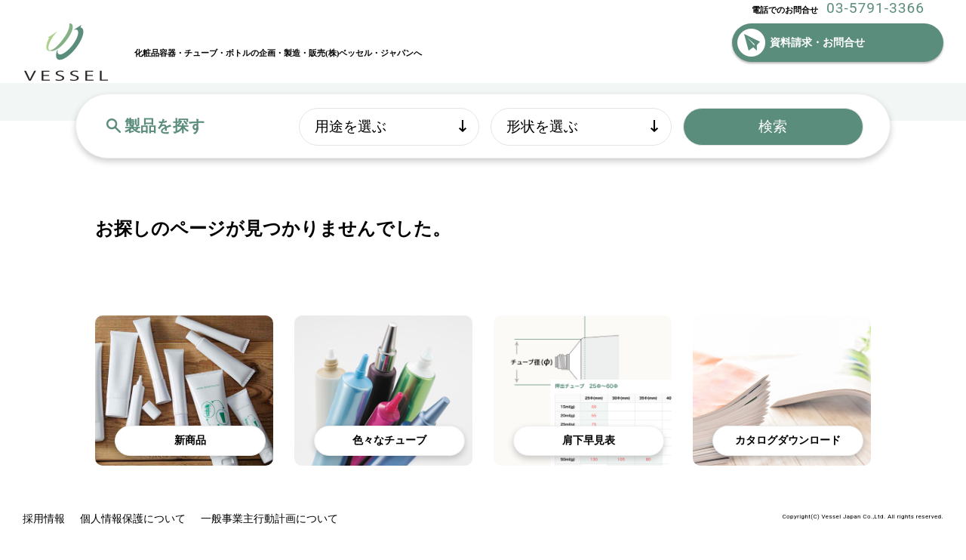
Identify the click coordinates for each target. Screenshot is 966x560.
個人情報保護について (133, 519)
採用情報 (44, 519)
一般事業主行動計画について (269, 519)
